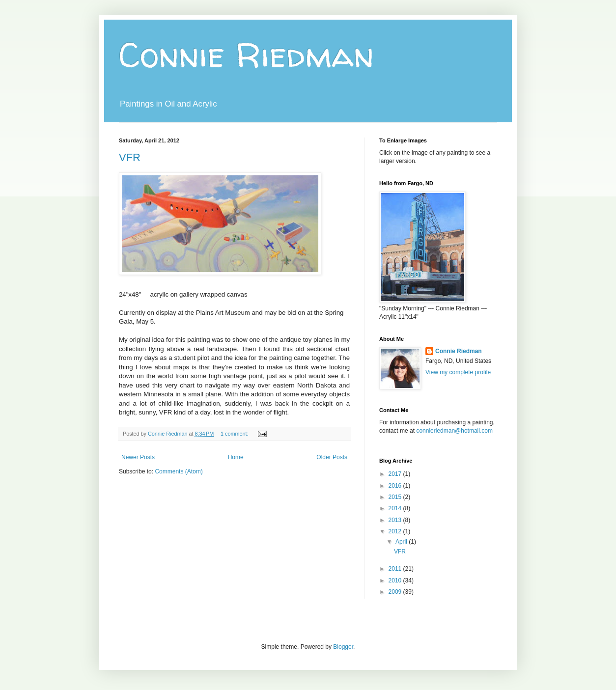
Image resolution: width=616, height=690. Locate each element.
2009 (396, 592)
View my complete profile (458, 372)
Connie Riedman (246, 55)
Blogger (343, 647)
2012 (396, 531)
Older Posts (332, 457)
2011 (396, 569)
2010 (396, 580)
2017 (396, 474)
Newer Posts (138, 457)
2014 (396, 508)
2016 (396, 486)
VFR (130, 157)
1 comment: (235, 434)
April (402, 542)
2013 (396, 520)
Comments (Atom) (179, 471)
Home (236, 457)
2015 (396, 497)
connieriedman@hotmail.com (454, 431)
